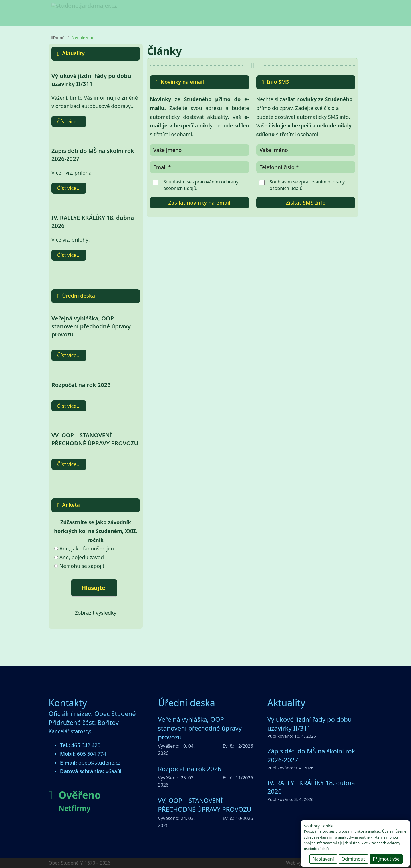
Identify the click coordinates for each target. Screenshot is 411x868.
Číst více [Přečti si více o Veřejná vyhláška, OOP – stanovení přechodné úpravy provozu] (67, 355)
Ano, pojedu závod (82, 557)
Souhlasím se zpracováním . (201, 185)
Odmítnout (353, 859)
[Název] (200, 150)
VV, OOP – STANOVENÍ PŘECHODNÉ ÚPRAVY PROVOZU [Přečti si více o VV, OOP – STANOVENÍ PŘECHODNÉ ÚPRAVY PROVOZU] (95, 439)
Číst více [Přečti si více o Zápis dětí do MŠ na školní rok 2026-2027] (67, 188)
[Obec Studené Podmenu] (183, 15)
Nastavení (323, 859)
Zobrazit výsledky (95, 613)
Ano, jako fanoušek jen (87, 548)
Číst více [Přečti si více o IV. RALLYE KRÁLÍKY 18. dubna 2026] (67, 255)
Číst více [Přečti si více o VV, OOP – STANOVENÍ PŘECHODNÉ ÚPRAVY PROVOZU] (67, 464)
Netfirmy (75, 808)
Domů (58, 38)
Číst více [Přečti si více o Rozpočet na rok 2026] (67, 406)
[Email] (200, 167)
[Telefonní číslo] (306, 167)
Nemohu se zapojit (82, 566)
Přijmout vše (386, 859)
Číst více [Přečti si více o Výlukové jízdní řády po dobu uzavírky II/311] (67, 121)
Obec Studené (162, 14)
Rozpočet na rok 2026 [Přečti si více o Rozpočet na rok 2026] (81, 385)
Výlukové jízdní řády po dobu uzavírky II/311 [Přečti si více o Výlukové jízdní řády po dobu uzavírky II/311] (91, 80)
